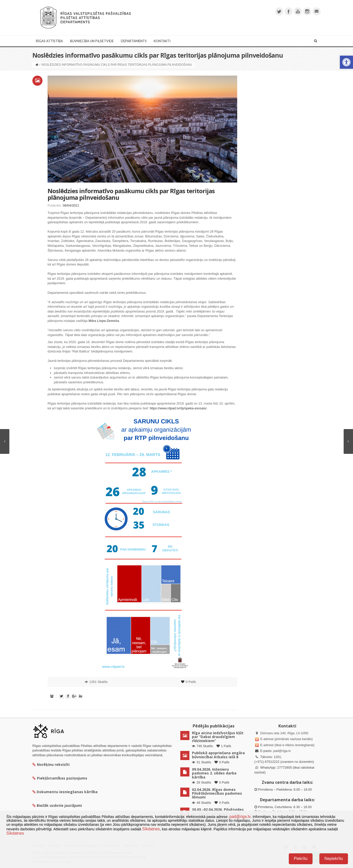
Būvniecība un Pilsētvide (92, 41)
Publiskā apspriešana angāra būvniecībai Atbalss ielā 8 (218, 755)
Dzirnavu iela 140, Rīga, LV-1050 (284, 733)
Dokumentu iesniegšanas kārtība (67, 792)
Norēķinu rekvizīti (51, 764)
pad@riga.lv (282, 751)
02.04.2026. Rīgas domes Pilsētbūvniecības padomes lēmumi (217, 793)
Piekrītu (301, 859)
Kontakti (162, 41)
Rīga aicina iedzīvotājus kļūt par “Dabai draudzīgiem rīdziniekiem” (218, 737)
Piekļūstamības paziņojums (60, 778)
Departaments (134, 41)
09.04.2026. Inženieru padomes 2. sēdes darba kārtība (214, 773)
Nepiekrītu (334, 859)
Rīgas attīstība (49, 41)
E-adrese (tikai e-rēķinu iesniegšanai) (287, 745)
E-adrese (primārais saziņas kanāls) (286, 739)
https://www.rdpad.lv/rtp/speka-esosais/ (178, 408)
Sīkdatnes (151, 829)
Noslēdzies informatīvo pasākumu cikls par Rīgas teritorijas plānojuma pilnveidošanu (131, 194)
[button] (346, 62)
